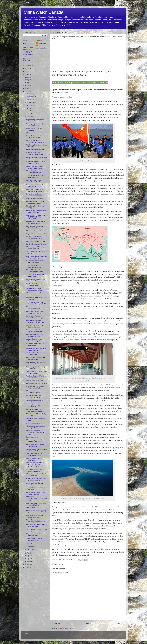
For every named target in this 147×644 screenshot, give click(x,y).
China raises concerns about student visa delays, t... (34, 312)
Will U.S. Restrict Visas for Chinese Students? (34, 285)
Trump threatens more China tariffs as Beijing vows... (35, 455)
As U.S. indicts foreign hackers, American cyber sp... (36, 280)
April (28, 117)
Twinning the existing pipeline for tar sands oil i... (36, 406)
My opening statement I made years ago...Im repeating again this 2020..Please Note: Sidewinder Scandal (28, 51)
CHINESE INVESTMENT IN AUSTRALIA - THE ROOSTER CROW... (35, 465)
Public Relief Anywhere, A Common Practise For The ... (35, 153)
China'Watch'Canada (44, 12)
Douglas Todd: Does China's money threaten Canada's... (35, 410)
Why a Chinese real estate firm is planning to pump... (36, 535)
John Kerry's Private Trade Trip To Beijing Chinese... (36, 372)
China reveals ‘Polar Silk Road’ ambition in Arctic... (36, 445)
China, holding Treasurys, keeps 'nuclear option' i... (36, 493)
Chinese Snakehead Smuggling (35, 150)
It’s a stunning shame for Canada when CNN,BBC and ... (36, 441)
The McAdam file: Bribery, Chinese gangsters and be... (35, 271)
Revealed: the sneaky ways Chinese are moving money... (36, 195)
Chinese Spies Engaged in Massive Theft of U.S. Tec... (36, 227)
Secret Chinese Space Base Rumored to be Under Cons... (36, 322)
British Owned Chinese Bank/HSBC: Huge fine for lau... (35, 432)
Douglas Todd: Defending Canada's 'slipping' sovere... (35, 396)
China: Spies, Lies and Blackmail (36, 241)
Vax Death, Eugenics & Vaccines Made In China (36, 377)
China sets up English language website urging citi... (35, 248)
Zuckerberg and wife (32, 437)
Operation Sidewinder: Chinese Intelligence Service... (35, 223)
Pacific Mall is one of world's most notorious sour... (36, 158)
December (30, 94)
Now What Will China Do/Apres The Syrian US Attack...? (36, 363)
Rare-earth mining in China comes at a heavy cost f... (36, 349)
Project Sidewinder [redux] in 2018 (37, 234)
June (28, 111)
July (28, 108)
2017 (27, 553)
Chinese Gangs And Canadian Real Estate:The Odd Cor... (37, 212)
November (30, 97)
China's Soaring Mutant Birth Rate (36, 383)
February (30, 547)
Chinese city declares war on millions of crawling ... (35, 335)
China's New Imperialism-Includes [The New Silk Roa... (36, 450)
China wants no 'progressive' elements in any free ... (35, 392)
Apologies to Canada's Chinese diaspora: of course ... (35, 326)
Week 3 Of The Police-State (34, 381)
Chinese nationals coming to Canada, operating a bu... (35, 401)
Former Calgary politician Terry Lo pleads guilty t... (36, 368)
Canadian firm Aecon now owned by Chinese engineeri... (36, 479)
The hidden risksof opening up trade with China (35, 539)
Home (88, 624)
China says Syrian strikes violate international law (36, 358)
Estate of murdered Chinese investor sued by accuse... (35, 167)
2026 (27, 68)
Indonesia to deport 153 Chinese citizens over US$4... (36, 163)
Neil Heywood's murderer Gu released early (35, 345)
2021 (27, 83)
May (28, 114)
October (29, 100)
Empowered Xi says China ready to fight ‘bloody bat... (36, 516)
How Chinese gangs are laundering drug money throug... (36, 257)
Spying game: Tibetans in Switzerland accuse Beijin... (35, 317)
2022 (27, 80)
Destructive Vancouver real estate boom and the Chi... (36, 504)
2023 (27, 77)
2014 (27, 562)
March (29, 544)
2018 (27, 91)
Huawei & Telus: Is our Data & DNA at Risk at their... (35, 137)
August (29, 105)
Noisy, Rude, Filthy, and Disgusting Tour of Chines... (35, 141)
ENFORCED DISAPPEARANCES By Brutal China (36, 499)
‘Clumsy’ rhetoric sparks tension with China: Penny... (36, 262)
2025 (27, 71)
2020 (27, 86)
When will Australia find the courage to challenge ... (35, 308)
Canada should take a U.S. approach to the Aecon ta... (35, 331)
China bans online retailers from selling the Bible (36, 427)
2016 (27, 556)
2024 (27, 74)
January (29, 549)
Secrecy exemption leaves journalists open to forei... (35, 289)
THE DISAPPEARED (33, 508)
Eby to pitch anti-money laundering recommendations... (36, 521)
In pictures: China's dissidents (35, 199)
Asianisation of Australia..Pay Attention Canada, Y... (35, 120)
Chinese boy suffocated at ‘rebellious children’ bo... (34, 181)
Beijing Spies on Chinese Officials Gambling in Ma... (36, 298)
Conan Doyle (42, 43)
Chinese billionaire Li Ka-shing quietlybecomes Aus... (36, 202)
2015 (27, 559)
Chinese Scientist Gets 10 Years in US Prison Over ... (36, 475)
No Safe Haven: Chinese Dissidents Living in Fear (34, 237)
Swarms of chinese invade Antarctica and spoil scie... (35, 340)
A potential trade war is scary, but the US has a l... (36, 489)
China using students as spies (35, 133)
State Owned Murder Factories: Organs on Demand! (35, 470)
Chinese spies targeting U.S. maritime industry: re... (35, 294)
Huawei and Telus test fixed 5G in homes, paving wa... (36, 186)
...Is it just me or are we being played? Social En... (35, 275)
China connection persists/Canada (36, 231)
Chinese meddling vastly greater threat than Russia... (36, 525)
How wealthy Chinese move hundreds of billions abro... (35, 190)
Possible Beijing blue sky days (35, 423)
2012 (27, 567)
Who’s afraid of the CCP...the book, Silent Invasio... (35, 266)
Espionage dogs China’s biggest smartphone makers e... (36, 125)
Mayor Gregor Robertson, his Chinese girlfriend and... (35, 172)
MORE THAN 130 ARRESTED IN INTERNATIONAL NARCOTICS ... (36, 217)
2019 (27, 88)
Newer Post (56, 624)
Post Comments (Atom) (67, 628)
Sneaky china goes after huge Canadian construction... (35, 484)
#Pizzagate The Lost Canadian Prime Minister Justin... (35, 387)
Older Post (120, 624)
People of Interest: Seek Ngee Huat (37, 244)
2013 (27, 564)
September (30, 102)
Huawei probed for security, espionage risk (34, 129)
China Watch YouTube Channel (28, 60)
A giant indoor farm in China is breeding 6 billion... (35, 176)
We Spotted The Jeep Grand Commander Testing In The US (36, 303)
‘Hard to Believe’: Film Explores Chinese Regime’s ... (36, 354)
